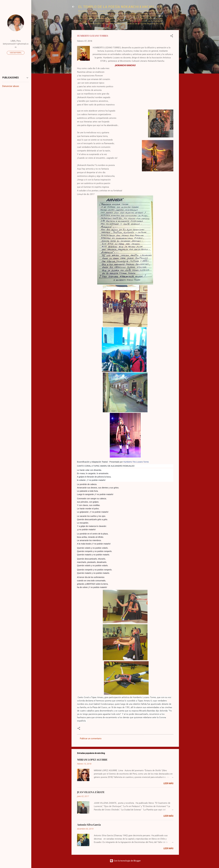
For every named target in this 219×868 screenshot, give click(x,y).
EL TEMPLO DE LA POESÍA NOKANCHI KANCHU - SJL (120, 7)
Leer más (168, 783)
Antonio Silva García (89, 825)
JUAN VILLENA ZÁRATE (91, 792)
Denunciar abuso (11, 86)
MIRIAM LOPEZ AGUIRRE (92, 760)
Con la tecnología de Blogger (125, 861)
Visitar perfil (16, 53)
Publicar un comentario (91, 739)
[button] (172, 36)
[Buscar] (177, 8)
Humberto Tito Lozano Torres (136, 462)
